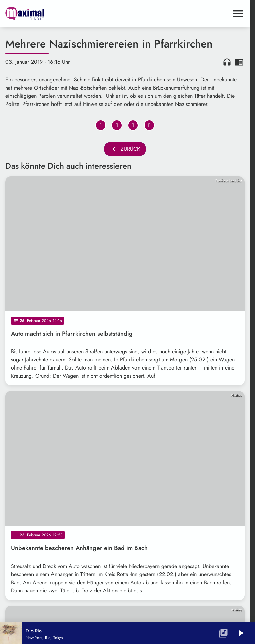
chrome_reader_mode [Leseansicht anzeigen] (239, 62)
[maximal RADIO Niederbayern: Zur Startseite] (65, 14)
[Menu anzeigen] (238, 14)
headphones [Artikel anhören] (227, 62)
